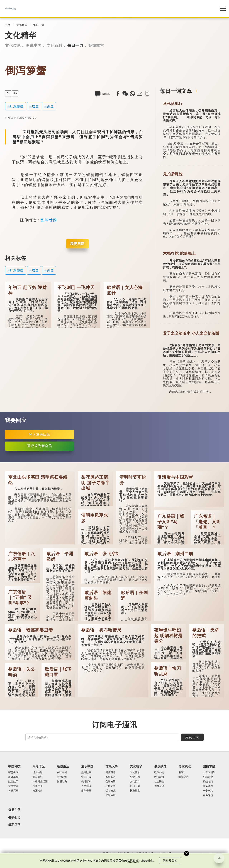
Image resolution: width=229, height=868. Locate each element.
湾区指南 (38, 791)
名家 (181, 772)
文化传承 (13, 45)
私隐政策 (133, 861)
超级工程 (13, 777)
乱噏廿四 (49, 220)
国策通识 (208, 786)
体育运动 (159, 786)
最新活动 (14, 825)
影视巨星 (111, 795)
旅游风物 (62, 777)
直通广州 (38, 786)
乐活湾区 (39, 766)
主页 (8, 25)
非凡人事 (112, 766)
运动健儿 (111, 791)
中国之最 (86, 777)
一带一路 (208, 791)
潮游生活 (63, 766)
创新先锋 (111, 782)
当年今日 (86, 791)
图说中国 (34, 45)
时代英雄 (111, 772)
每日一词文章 (176, 91)
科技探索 (13, 791)
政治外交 (159, 772)
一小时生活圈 (40, 782)
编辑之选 (184, 777)
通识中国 (87, 766)
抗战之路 (208, 782)
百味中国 (62, 772)
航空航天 (13, 782)
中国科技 (14, 766)
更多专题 (208, 795)
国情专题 (209, 766)
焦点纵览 (160, 766)
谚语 (50, 106)
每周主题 (14, 810)
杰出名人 (111, 777)
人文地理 (86, 786)
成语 (35, 106)
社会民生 (159, 782)
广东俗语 (17, 106)
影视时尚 (62, 782)
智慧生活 (13, 772)
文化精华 (22, 25)
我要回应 (77, 244)
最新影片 (14, 818)
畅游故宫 (96, 45)
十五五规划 (209, 772)
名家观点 (185, 766)
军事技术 (13, 786)
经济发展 (159, 777)
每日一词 (39, 25)
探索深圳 (38, 777)
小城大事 (111, 786)
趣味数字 (86, 772)
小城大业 (208, 777)
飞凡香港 (38, 772)
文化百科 (55, 45)
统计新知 (86, 782)
